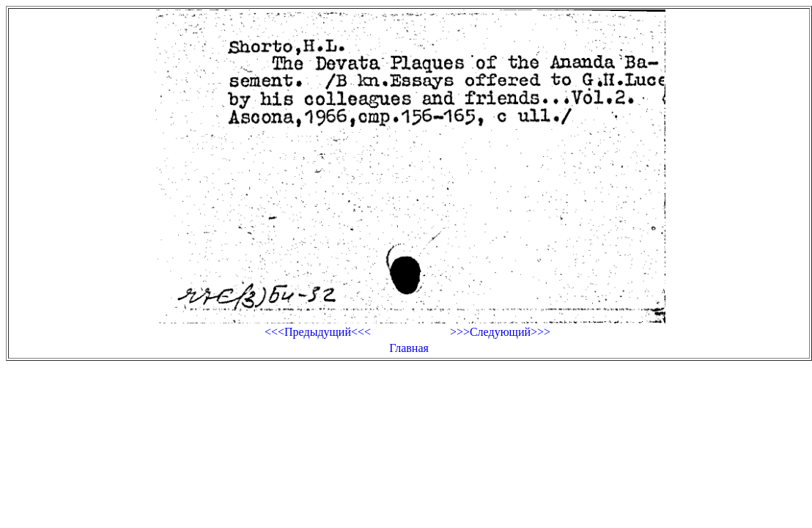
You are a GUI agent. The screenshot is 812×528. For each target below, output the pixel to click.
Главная (409, 348)
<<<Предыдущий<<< (318, 332)
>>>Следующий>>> (500, 332)
